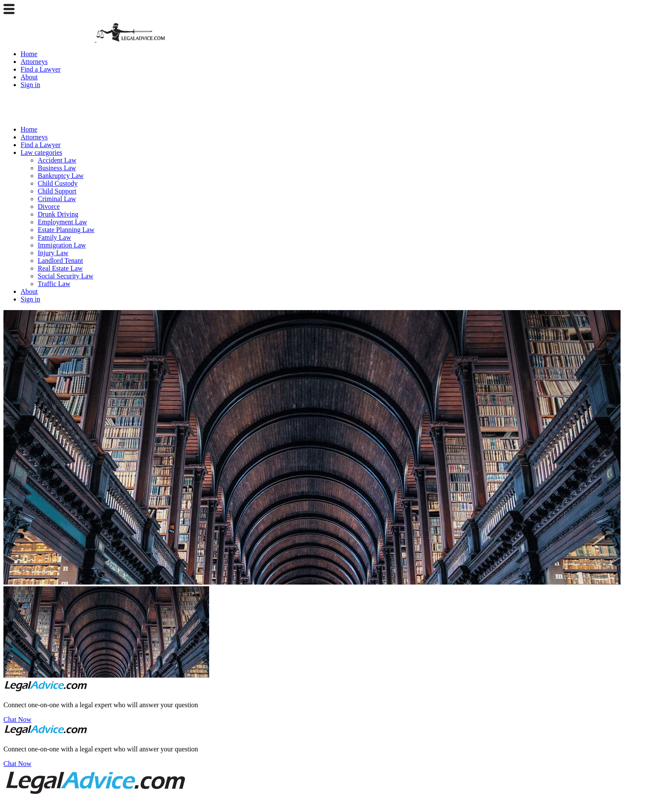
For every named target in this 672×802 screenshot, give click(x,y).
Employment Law (62, 222)
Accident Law (57, 160)
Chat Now (17, 719)
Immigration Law (62, 245)
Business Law (57, 168)
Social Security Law (66, 276)
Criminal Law (57, 199)
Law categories (41, 152)
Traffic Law (54, 284)
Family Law (54, 237)
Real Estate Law (60, 268)
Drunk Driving (58, 214)
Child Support (57, 191)
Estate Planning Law (66, 230)
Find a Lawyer (40, 69)
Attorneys (34, 62)
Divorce (49, 207)
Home (29, 54)
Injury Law (53, 253)
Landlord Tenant (60, 261)
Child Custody (58, 183)
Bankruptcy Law (61, 176)
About (29, 77)
